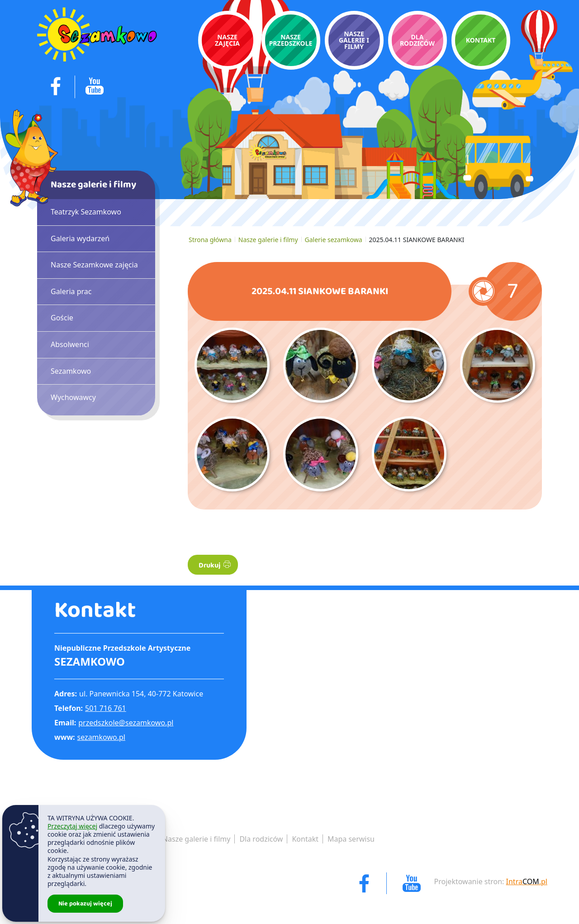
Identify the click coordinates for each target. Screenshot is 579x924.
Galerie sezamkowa (334, 240)
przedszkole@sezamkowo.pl (126, 723)
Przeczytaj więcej (72, 826)
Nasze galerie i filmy (268, 240)
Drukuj (215, 565)
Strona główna (210, 240)
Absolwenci (70, 344)
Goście (62, 318)
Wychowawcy (73, 397)
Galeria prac (71, 291)
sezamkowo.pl (101, 737)
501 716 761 (106, 708)
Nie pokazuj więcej (85, 904)
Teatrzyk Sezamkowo (86, 212)
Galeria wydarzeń (80, 238)
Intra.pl (527, 881)
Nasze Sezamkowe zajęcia (94, 265)
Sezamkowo (71, 371)
